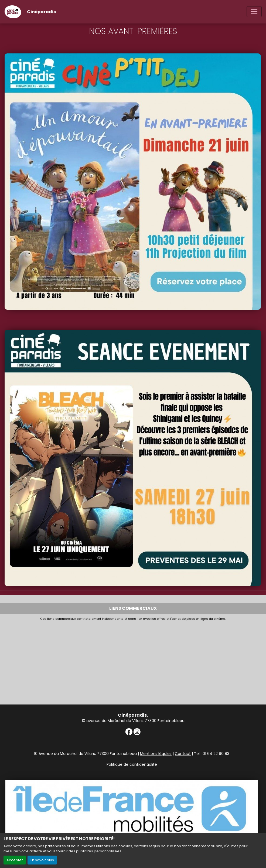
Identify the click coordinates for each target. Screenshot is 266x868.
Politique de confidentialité (132, 764)
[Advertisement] (133, 661)
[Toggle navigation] (254, 12)
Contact (183, 754)
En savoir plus (42, 860)
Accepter (15, 860)
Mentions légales (156, 754)
